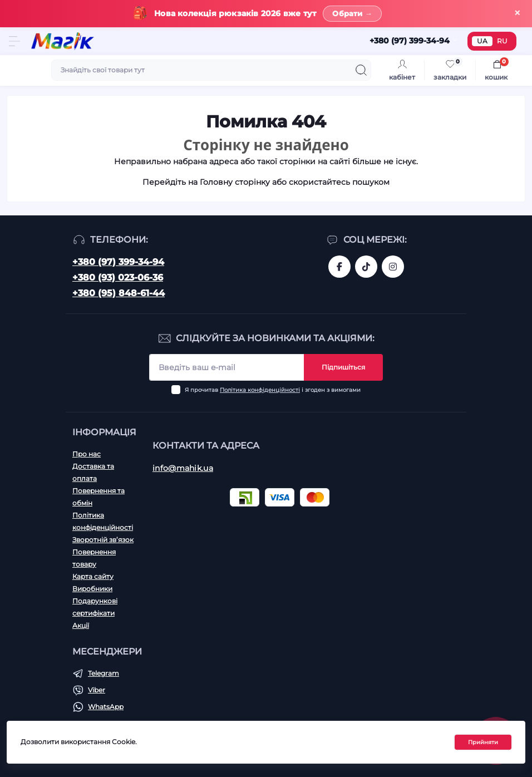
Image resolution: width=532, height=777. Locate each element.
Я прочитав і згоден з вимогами (273, 390)
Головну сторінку (235, 182)
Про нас (87, 454)
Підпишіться (343, 367)
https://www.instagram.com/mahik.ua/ (393, 267)
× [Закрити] (517, 13)
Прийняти (483, 742)
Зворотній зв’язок (103, 540)
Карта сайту (93, 576)
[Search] (361, 70)
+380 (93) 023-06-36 (118, 277)
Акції (81, 625)
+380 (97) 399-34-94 (118, 262)
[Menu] (14, 41)
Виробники (92, 589)
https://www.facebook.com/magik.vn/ (339, 267)
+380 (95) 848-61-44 (119, 293)
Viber (97, 690)
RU (502, 41)
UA (482, 41)
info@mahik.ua (183, 468)
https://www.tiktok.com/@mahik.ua (366, 267)
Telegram (104, 673)
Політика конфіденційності (260, 390)
